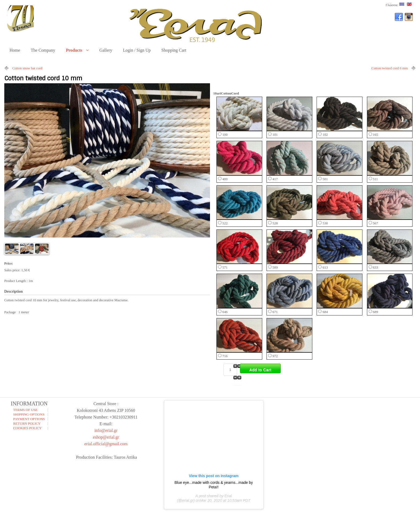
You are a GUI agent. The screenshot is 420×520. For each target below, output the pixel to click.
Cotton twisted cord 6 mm (390, 68)
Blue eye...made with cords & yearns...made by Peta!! (214, 485)
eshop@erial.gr (106, 437)
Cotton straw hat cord (27, 68)
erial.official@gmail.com (106, 444)
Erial (228, 496)
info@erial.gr (106, 430)
